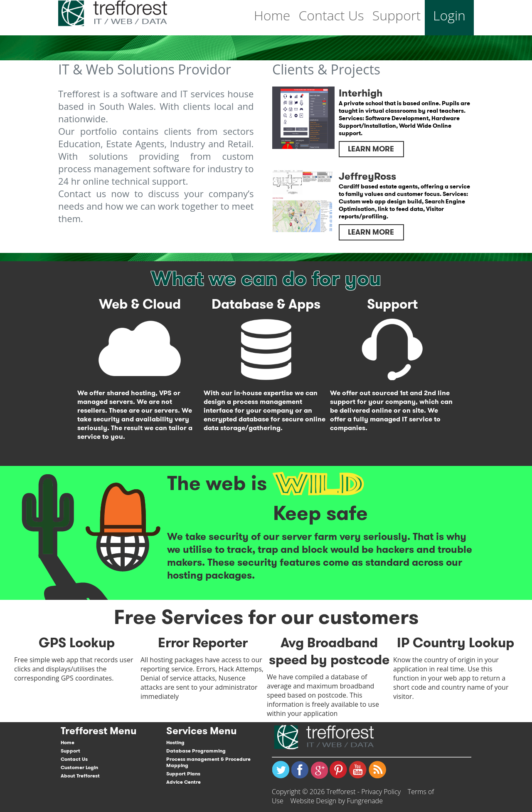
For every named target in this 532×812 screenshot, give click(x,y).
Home (272, 15)
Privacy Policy (381, 792)
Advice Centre (183, 782)
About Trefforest (80, 776)
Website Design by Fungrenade (336, 801)
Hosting (175, 742)
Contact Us (331, 15)
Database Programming (196, 751)
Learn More (371, 149)
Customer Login (79, 767)
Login (449, 15)
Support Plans (183, 774)
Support (397, 15)
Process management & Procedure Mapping (208, 762)
